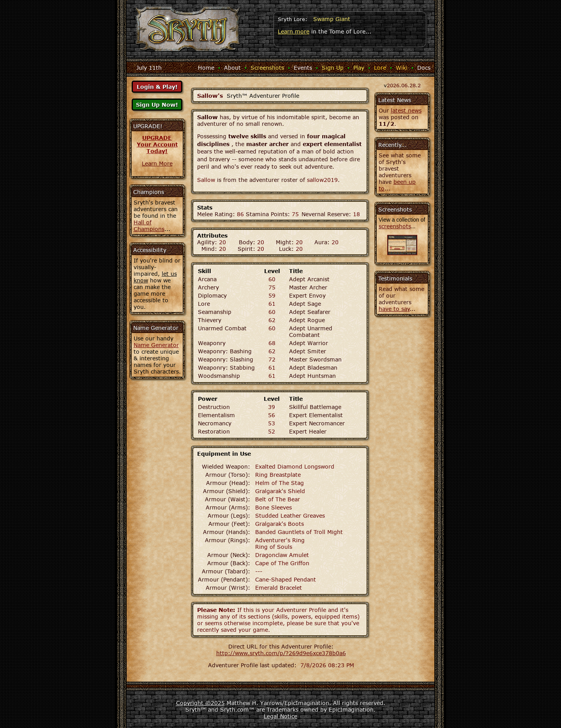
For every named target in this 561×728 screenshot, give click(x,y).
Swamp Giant (332, 19)
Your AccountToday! (157, 148)
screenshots (395, 226)
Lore (380, 68)
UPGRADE (157, 138)
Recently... (393, 145)
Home (206, 68)
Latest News (395, 100)
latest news (406, 110)
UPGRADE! (148, 126)
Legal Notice (280, 716)
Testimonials (395, 278)
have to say (394, 309)
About (232, 68)
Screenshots (267, 68)
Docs (424, 68)
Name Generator (156, 345)
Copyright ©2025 (200, 703)
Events (303, 68)
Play (359, 68)
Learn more (294, 31)
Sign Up (333, 68)
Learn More (157, 163)
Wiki (402, 68)
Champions (149, 192)
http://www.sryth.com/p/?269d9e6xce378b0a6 (281, 653)
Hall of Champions (149, 226)
